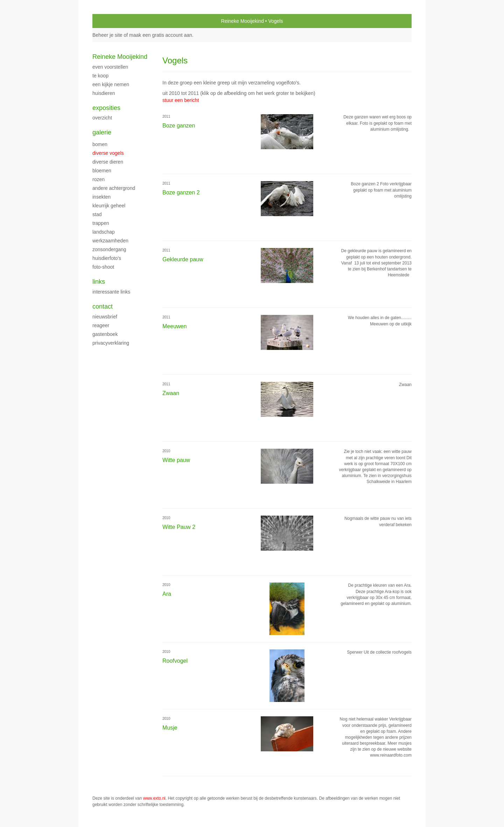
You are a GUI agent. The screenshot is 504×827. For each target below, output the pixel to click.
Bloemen (102, 171)
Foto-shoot (103, 267)
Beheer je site (107, 35)
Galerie (102, 132)
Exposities (106, 108)
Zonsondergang (109, 249)
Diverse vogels (108, 153)
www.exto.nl (154, 798)
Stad (97, 214)
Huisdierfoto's (107, 258)
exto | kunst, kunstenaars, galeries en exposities (112, 21)
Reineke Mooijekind (243, 21)
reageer (101, 325)
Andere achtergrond (114, 188)
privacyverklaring (111, 343)
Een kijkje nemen (111, 84)
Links (99, 282)
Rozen (99, 179)
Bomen (100, 144)
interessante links (111, 292)
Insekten (101, 197)
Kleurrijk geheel (109, 206)
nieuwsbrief (105, 317)
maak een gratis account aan (161, 35)
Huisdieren (104, 93)
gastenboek (105, 334)
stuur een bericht (181, 100)
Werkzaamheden (110, 241)
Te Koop (100, 76)
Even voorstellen (110, 67)
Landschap (104, 232)
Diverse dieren (108, 162)
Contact (103, 306)
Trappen (101, 223)
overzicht (102, 118)
